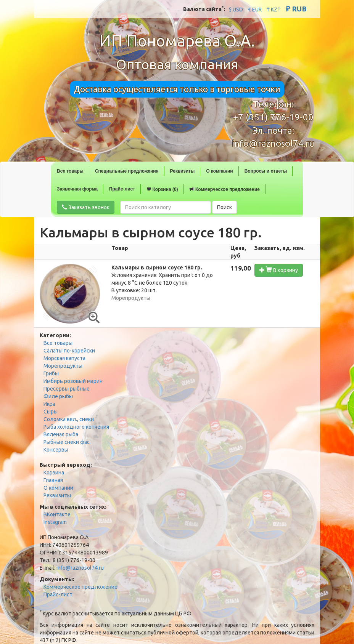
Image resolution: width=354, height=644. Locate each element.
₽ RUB (296, 9)
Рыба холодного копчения (76, 427)
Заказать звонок (86, 207)
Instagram (55, 522)
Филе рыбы (58, 396)
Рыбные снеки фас (67, 442)
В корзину (279, 270)
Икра (49, 404)
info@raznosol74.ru (273, 143)
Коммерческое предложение (225, 189)
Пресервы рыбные (67, 389)
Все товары (70, 171)
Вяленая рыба (61, 434)
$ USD (236, 10)
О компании (220, 171)
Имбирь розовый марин (73, 381)
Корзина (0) (162, 189)
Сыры (51, 412)
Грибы (51, 373)
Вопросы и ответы (266, 171)
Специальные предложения (127, 171)
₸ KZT (274, 10)
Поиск (224, 207)
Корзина (54, 473)
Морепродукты (63, 366)
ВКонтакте (57, 514)
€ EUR (255, 10)
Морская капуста (64, 358)
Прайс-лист (122, 189)
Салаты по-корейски (69, 351)
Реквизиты (183, 171)
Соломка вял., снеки (69, 419)
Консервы (56, 450)
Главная (53, 480)
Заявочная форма (77, 189)
